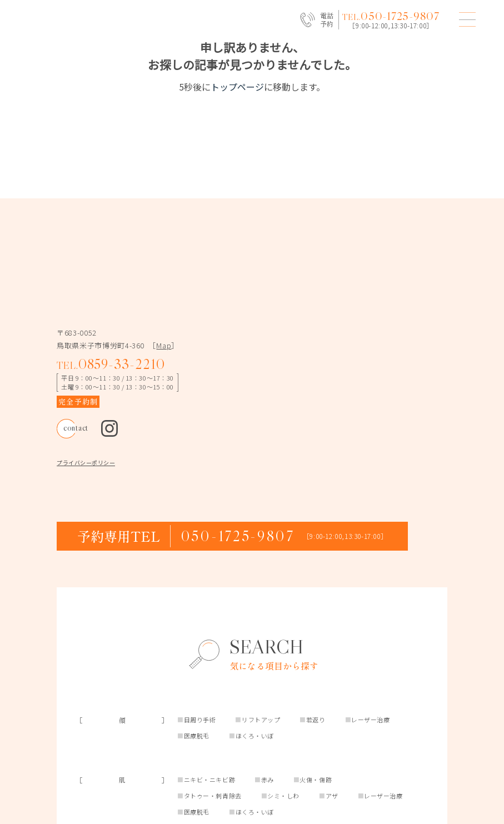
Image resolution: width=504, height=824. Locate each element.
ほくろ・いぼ (255, 761)
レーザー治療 (370, 745)
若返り (316, 745)
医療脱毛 (197, 761)
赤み (268, 805)
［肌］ (122, 805)
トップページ (237, 87)
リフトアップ (261, 745)
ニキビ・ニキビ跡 (209, 805)
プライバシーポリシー (86, 488)
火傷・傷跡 (316, 805)
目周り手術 (200, 745)
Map (164, 371)
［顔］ (122, 745)
